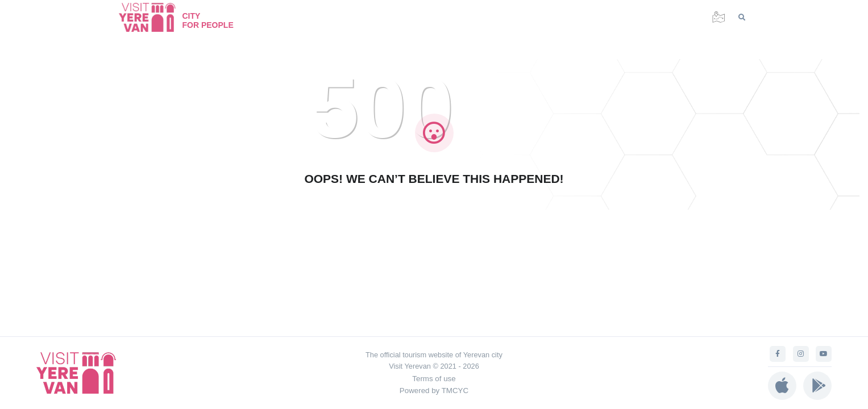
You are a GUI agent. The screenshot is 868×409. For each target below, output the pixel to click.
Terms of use (434, 379)
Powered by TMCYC (434, 391)
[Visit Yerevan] (153, 17)
